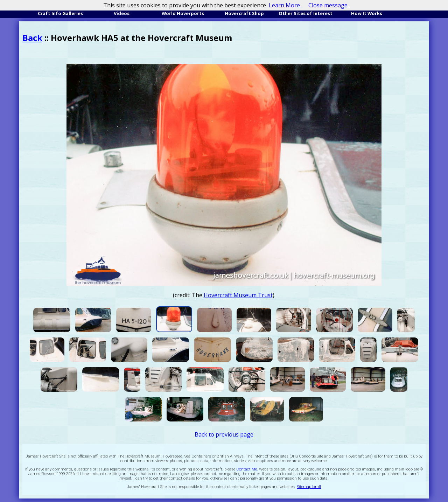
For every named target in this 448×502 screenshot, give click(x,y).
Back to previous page (224, 434)
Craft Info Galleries (60, 13)
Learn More (284, 5)
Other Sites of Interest (306, 13)
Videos (122, 13)
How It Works (367, 13)
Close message (328, 5)
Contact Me (247, 469)
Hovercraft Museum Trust (238, 295)
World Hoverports (183, 13)
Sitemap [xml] (309, 487)
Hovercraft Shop (244, 13)
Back (32, 38)
